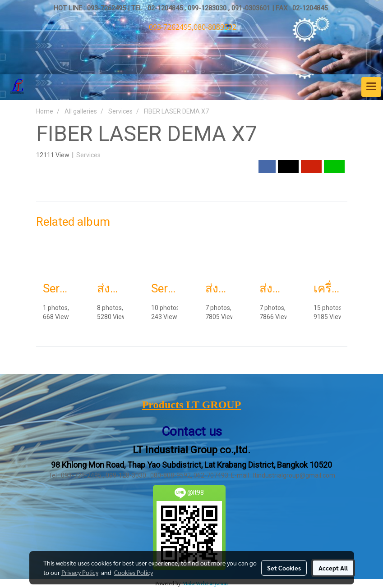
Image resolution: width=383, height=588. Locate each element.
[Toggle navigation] (371, 87)
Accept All (333, 568)
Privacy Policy (80, 572)
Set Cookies (284, 568)
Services (88, 155)
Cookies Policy (134, 572)
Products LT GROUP (192, 405)
